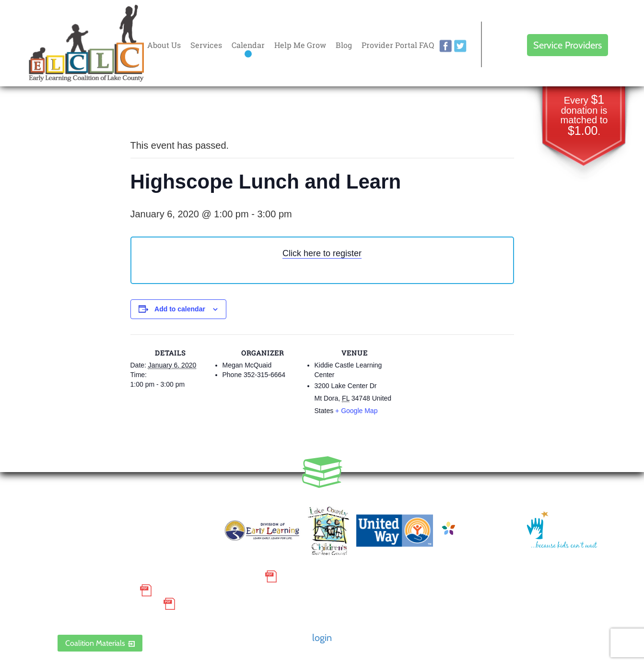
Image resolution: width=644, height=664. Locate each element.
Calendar (248, 45)
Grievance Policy (96, 590)
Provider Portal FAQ (398, 45)
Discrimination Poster (108, 604)
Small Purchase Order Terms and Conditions (159, 577)
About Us (164, 45)
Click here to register (322, 253)
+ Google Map (356, 411)
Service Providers (568, 45)
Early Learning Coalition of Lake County (86, 43)
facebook (445, 46)
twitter (460, 46)
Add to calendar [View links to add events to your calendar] (180, 309)
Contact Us (297, 525)
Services (206, 45)
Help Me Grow (300, 45)
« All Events (152, 113)
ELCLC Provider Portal (108, 618)
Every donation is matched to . (584, 116)
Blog (344, 45)
